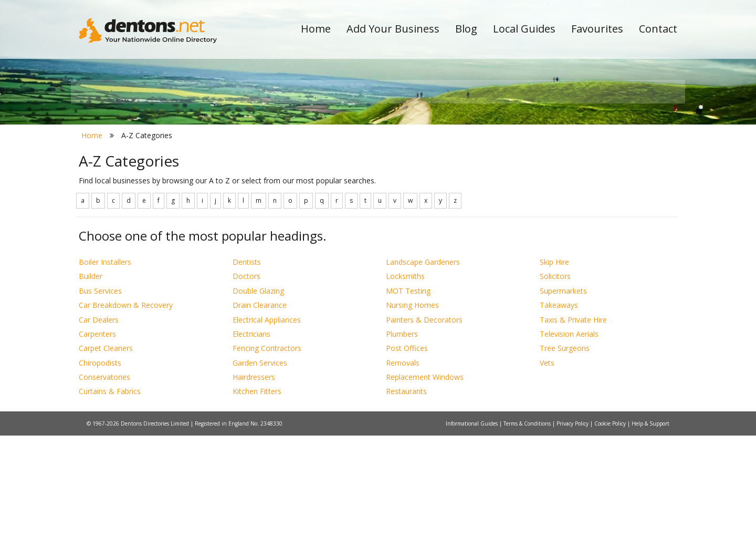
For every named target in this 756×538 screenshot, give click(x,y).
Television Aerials (569, 436)
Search (605, 169)
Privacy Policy (573, 526)
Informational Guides (472, 526)
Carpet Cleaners (106, 451)
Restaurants (406, 494)
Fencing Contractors (267, 451)
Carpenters (97, 436)
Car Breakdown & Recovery (126, 408)
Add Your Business (393, 29)
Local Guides (524, 29)
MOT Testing (408, 393)
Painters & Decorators (424, 422)
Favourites (597, 29)
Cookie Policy (611, 526)
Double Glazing (258, 393)
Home (316, 29)
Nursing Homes (412, 408)
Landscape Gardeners (423, 364)
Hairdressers (254, 479)
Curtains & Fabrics (110, 494)
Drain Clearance (260, 408)
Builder (91, 379)
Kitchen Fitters (257, 494)
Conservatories (104, 479)
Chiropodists (100, 465)
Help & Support (650, 526)
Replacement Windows (425, 479)
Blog (466, 29)
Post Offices (407, 451)
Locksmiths (405, 379)
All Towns (129, 187)
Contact (658, 29)
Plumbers (402, 436)
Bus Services (100, 393)
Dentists (247, 364)
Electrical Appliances (267, 422)
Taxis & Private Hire (573, 422)
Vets (547, 465)
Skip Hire (554, 364)
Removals (403, 465)
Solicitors (555, 379)
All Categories (364, 187)
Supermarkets (563, 393)
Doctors (246, 379)
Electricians (251, 436)
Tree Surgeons (565, 451)
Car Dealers (99, 422)
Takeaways (559, 408)
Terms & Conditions (528, 526)
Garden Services (260, 465)
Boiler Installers (105, 364)
